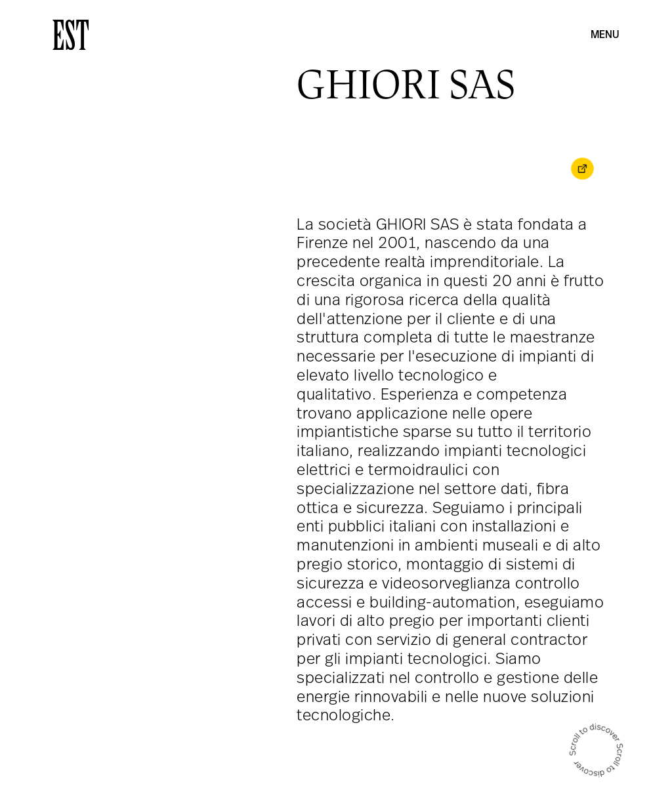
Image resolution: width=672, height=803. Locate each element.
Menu (605, 35)
